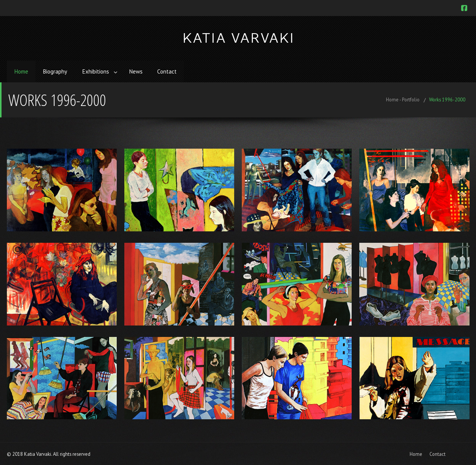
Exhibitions (97, 71)
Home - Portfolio (403, 99)
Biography (56, 71)
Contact (170, 71)
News (138, 71)
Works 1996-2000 (447, 99)
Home (22, 71)
